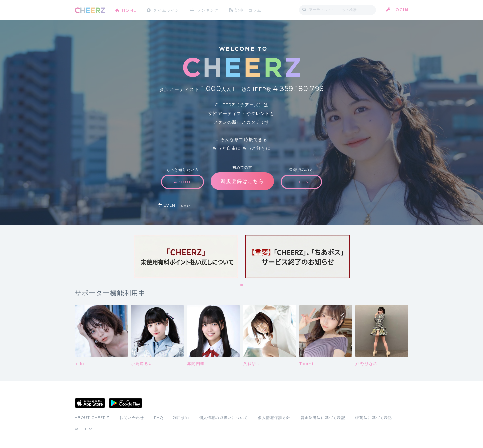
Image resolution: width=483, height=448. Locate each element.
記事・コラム (249, 10)
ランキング (208, 10)
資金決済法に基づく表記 (323, 418)
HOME (129, 10)
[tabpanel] (186, 256)
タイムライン (166, 10)
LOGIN (400, 10)
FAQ (158, 418)
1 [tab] (242, 285)
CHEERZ (90, 10)
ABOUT (182, 182)
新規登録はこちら (242, 181)
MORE (186, 206)
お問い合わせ (132, 418)
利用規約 (181, 418)
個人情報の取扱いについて (224, 418)
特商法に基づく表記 (374, 418)
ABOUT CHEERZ (92, 418)
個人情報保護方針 (274, 418)
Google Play (126, 403)
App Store (90, 403)
